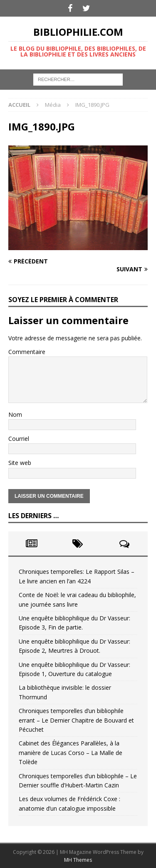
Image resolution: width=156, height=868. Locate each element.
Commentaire (27, 352)
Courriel (19, 439)
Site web (20, 463)
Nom (15, 414)
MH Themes (78, 860)
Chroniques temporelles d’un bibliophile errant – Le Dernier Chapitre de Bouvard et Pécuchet (76, 720)
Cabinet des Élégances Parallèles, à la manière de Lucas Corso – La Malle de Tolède (71, 752)
